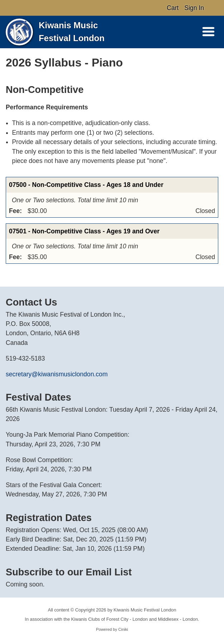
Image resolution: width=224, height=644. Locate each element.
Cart (173, 8)
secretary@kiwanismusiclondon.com (57, 374)
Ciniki (123, 629)
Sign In (194, 8)
